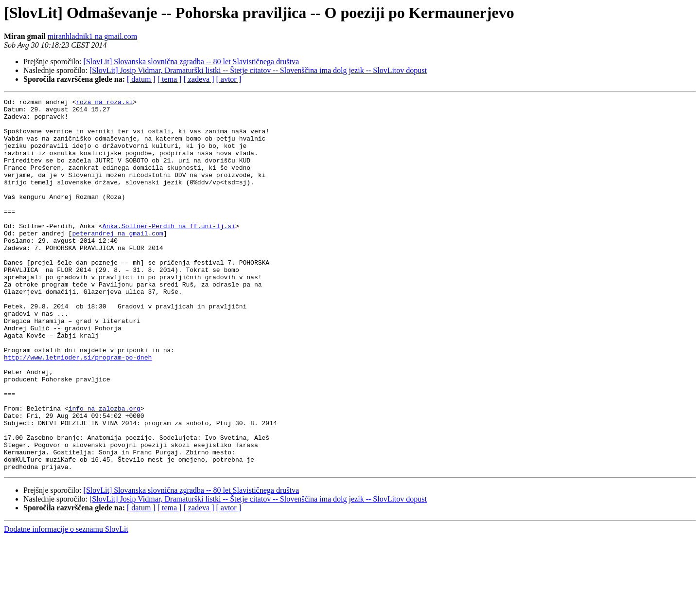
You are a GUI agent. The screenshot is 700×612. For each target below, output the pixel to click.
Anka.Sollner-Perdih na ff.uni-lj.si (169, 252)
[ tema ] (170, 79)
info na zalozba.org (105, 471)
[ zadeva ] (199, 79)
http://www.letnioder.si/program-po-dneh (78, 410)
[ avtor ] (228, 79)
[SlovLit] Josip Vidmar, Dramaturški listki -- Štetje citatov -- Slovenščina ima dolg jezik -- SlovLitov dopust (258, 70)
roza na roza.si (104, 103)
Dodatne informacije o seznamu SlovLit (66, 603)
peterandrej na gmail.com (117, 261)
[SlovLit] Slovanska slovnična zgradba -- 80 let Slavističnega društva (191, 62)
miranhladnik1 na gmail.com (92, 36)
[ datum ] (141, 79)
